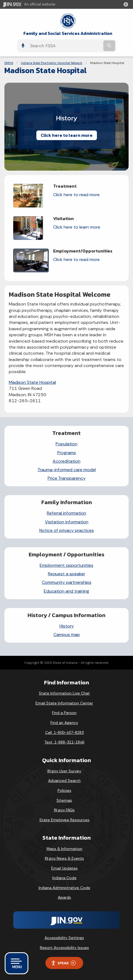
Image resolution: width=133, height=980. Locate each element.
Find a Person (64, 713)
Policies (64, 790)
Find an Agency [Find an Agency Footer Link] (64, 723)
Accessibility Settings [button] (64, 938)
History (67, 626)
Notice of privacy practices (67, 530)
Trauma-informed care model (67, 470)
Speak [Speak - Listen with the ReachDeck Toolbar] (63, 963)
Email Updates (64, 868)
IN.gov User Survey (64, 771)
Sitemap (64, 800)
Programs (67, 453)
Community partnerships (67, 582)
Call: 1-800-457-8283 (64, 732)
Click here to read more (76, 195)
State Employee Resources (64, 820)
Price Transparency (67, 478)
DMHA (9, 63)
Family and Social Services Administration (68, 33)
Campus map (67, 635)
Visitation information (67, 522)
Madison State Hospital (32, 382)
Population (66, 444)
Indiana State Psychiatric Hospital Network (52, 63)
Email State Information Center (64, 703)
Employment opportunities (66, 565)
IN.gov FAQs (64, 810)
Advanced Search (64, 781)
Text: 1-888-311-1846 (64, 742)
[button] (127, 4)
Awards (64, 897)
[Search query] (65, 46)
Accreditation (66, 461)
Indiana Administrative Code (64, 888)
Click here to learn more (67, 135)
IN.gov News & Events (64, 858)
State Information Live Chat (64, 693)
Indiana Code (64, 878)
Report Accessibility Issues (64, 948)
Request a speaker (66, 574)
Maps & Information (64, 849)
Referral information (66, 513)
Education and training (66, 591)
